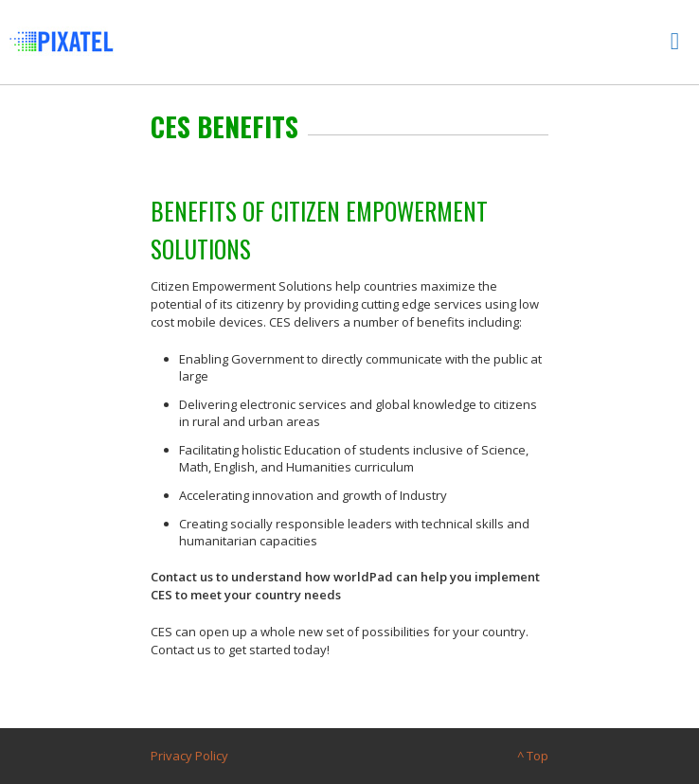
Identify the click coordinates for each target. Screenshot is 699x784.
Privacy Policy (189, 756)
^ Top (533, 756)
